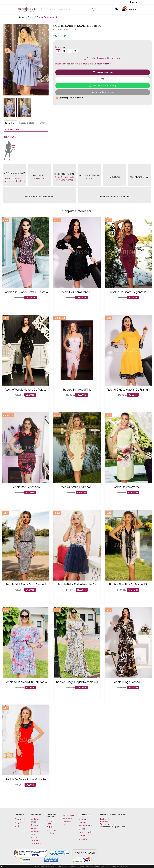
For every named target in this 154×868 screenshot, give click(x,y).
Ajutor (133, 2)
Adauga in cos (103, 72)
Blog (17, 826)
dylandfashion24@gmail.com (113, 827)
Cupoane (83, 839)
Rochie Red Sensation (26, 487)
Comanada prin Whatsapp (103, 85)
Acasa (22, 17)
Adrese (82, 836)
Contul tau (86, 815)
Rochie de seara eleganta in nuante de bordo (128, 292)
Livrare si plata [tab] (27, 123)
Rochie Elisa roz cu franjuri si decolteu (128, 585)
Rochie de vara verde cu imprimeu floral (128, 487)
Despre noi (20, 819)
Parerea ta (68, 818)
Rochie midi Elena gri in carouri (26, 585)
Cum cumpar (68, 815)
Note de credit (85, 832)
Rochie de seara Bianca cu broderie (77, 292)
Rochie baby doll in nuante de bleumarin (77, 585)
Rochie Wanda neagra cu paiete (26, 390)
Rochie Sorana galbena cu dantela (77, 487)
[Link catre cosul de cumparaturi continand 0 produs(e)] (124, 9)
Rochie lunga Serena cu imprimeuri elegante (128, 682)
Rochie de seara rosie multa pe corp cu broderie (26, 780)
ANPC (49, 827)
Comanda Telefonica (103, 92)
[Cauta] (68, 9)
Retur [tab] (42, 123)
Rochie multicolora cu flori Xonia (26, 682)
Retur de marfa (86, 825)
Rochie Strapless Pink (77, 390)
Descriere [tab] (10, 123)
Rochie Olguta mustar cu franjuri (128, 390)
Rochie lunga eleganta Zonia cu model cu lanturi (77, 682)
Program (19, 822)
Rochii (31, 17)
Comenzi (83, 829)
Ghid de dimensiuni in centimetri (103, 58)
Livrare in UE (36, 843)
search (92, 9)
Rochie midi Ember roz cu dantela (26, 292)
